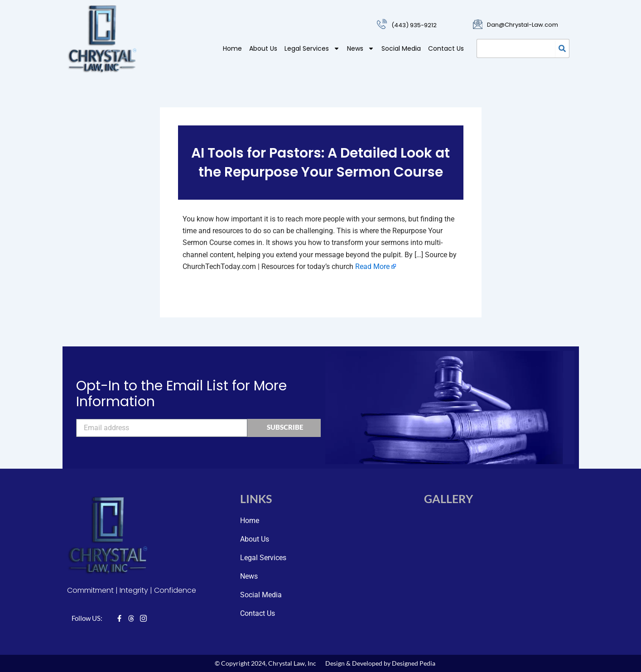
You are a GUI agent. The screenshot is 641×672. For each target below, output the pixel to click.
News (361, 48)
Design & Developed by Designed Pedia (380, 663)
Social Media (401, 48)
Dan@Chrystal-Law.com (523, 25)
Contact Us (446, 48)
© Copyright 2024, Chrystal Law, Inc (265, 663)
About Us (263, 48)
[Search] (562, 48)
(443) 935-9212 (414, 25)
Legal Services (312, 48)
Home (232, 48)
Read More (372, 266)
